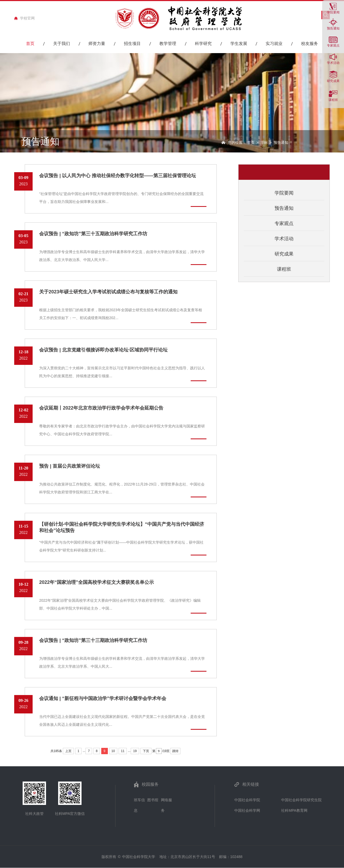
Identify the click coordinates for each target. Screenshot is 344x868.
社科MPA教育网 (294, 810)
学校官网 (27, 18)
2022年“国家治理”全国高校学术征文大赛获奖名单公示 (97, 582)
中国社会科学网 (247, 810)
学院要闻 (333, 12)
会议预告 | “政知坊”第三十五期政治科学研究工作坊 (93, 234)
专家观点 (284, 223)
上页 (68, 751)
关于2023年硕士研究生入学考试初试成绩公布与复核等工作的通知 (108, 292)
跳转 (175, 751)
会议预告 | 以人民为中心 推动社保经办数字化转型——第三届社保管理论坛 (118, 176)
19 (135, 751)
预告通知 (333, 28)
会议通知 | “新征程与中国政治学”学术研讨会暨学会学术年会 (103, 698)
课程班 (333, 100)
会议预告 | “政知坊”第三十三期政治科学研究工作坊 (93, 640)
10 (113, 751)
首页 (251, 142)
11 (123, 751)
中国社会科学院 (247, 800)
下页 (146, 751)
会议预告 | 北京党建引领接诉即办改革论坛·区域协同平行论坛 (103, 350)
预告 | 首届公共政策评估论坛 (70, 466)
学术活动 (333, 63)
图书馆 (153, 800)
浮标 (264, 142)
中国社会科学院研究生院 (301, 800)
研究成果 (333, 81)
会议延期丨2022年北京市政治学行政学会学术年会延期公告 (101, 408)
